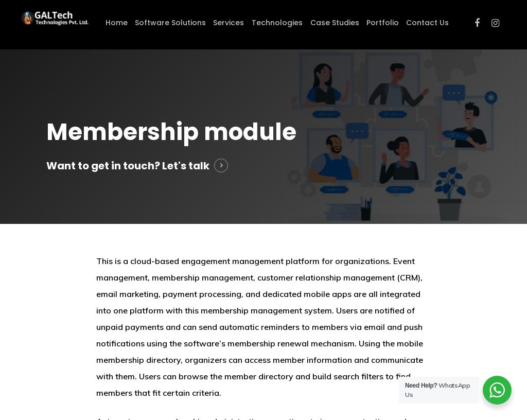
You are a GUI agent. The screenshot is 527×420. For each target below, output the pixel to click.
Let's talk (186, 166)
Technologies (277, 23)
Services (229, 23)
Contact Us (427, 23)
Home (117, 23)
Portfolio (383, 23)
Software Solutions (170, 23)
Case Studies (335, 23)
